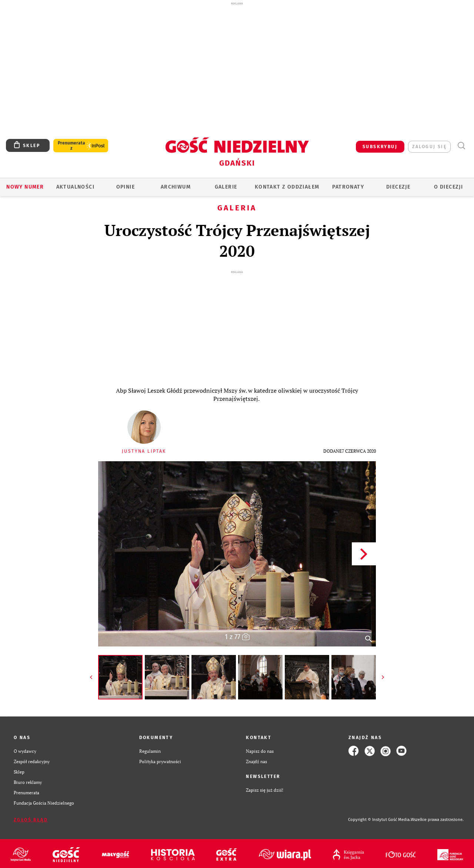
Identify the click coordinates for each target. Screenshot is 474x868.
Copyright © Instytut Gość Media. (379, 820)
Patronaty (348, 187)
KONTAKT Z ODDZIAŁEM (287, 187)
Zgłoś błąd (31, 820)
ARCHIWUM (176, 187)
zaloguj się (429, 147)
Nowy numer (25, 187)
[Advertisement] (237, 59)
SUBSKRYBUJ (380, 147)
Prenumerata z (71, 146)
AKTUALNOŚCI (75, 187)
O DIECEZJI (448, 187)
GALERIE (226, 187)
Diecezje (398, 187)
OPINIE (126, 187)
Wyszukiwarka (461, 146)
